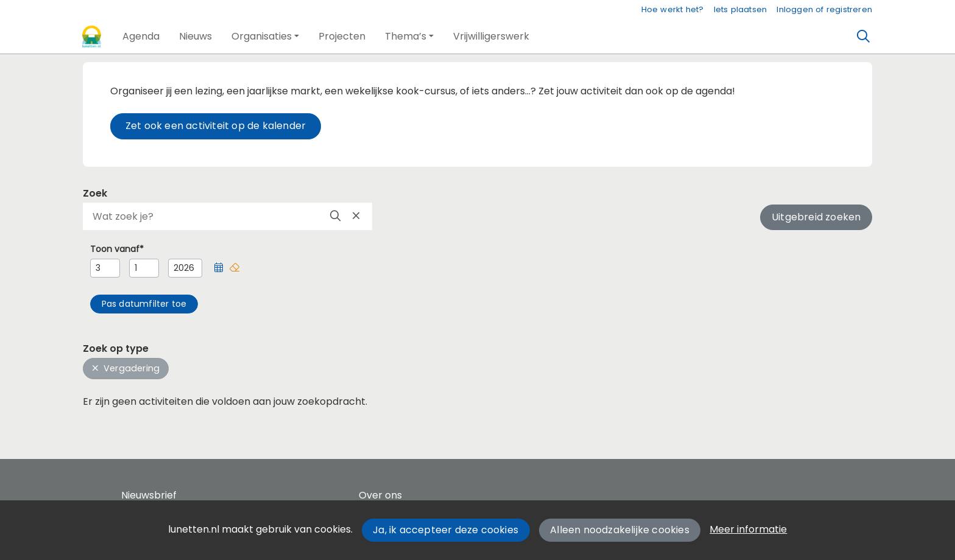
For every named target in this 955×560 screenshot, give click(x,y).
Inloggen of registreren (824, 9)
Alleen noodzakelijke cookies (620, 530)
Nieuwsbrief (149, 495)
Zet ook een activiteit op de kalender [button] (216, 126)
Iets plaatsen (741, 9)
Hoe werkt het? (673, 9)
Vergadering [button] (126, 368)
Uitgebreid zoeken (816, 217)
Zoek (95, 193)
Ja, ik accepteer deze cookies (446, 530)
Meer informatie (748, 529)
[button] (141, 37)
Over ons (380, 495)
